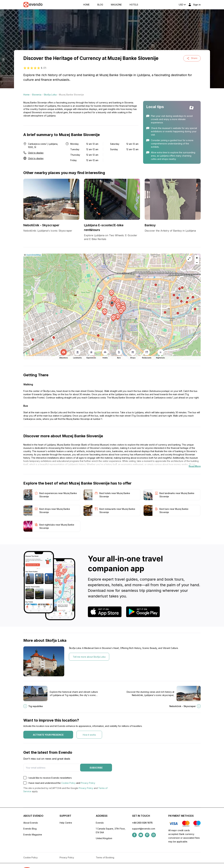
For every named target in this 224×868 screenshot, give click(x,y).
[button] (112, 304)
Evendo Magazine (33, 835)
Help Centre (66, 823)
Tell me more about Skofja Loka (89, 657)
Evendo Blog (30, 829)
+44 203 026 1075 (142, 823)
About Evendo (31, 823)
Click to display (36, 153)
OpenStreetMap (34, 255)
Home (86, 5)
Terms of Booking (105, 857)
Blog (100, 5)
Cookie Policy (68, 783)
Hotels (134, 5)
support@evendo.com (144, 829)
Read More (195, 466)
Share (192, 58)
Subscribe (96, 768)
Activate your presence (48, 735)
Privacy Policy (88, 783)
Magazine (116, 5)
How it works (89, 735)
